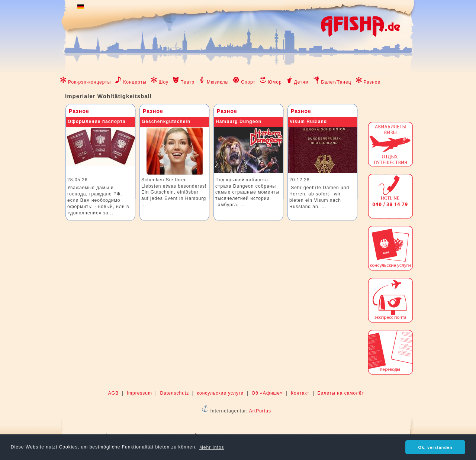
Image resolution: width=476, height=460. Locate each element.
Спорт (248, 82)
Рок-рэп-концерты (89, 82)
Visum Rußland (308, 122)
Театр (188, 82)
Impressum (139, 393)
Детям (302, 82)
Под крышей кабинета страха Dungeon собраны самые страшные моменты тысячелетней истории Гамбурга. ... (247, 192)
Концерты (135, 82)
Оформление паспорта (97, 122)
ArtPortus (260, 411)
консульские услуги (221, 393)
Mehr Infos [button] (212, 447)
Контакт (300, 393)
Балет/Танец (336, 82)
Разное (372, 82)
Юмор (275, 82)
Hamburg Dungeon (239, 122)
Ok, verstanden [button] (435, 447)
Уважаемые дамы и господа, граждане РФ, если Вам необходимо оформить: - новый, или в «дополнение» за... (98, 200)
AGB (113, 393)
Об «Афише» (267, 393)
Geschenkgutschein (166, 122)
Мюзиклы (218, 82)
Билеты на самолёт (341, 393)
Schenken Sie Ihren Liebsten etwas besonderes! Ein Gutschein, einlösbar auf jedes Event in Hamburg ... (174, 192)
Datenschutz (174, 393)
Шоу (164, 82)
